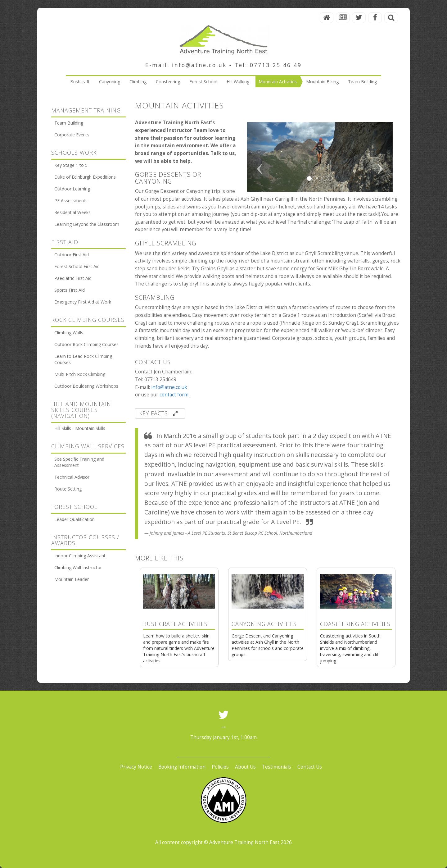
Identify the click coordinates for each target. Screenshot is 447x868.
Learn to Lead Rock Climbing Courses (83, 359)
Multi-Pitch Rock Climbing (80, 374)
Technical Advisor (72, 477)
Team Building (362, 82)
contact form (174, 395)
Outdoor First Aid (72, 255)
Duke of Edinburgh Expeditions (85, 177)
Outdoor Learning (72, 189)
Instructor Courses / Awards (85, 540)
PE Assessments (71, 201)
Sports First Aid (70, 290)
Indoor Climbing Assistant (80, 556)
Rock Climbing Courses (88, 320)
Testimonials (277, 767)
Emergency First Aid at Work (83, 302)
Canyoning (110, 82)
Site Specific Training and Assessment (79, 462)
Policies (220, 767)
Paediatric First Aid (73, 278)
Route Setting (68, 489)
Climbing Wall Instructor (78, 567)
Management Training (86, 110)
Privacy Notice (136, 767)
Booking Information (182, 767)
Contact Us (310, 767)
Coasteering (168, 82)
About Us (245, 767)
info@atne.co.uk (169, 387)
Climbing (138, 82)
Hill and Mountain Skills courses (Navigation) (81, 410)
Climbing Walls (69, 333)
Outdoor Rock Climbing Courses (86, 344)
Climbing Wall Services (88, 446)
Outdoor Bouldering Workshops (86, 386)
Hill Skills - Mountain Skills (80, 428)
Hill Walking (238, 82)
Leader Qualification (74, 519)
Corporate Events (72, 135)
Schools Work (74, 153)
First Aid (65, 242)
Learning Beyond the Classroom (87, 224)
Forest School (203, 82)
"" (223, 729)
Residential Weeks (72, 212)
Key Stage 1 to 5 (71, 165)
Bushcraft (80, 82)
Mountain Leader (72, 579)
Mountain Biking (322, 82)
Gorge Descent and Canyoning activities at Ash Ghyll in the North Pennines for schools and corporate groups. (268, 623)
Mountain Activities (278, 82)
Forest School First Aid (77, 266)
